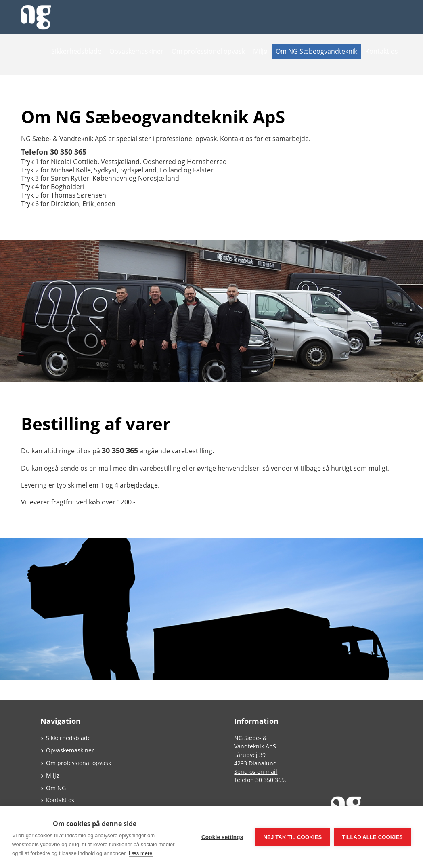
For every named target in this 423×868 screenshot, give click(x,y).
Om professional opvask (79, 763)
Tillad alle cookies (372, 837)
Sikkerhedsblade (76, 51)
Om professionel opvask (208, 51)
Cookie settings (222, 837)
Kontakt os (382, 51)
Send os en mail (256, 772)
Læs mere (141, 853)
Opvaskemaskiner (136, 51)
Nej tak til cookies (292, 837)
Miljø (260, 51)
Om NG (56, 788)
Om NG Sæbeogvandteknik (316, 51)
